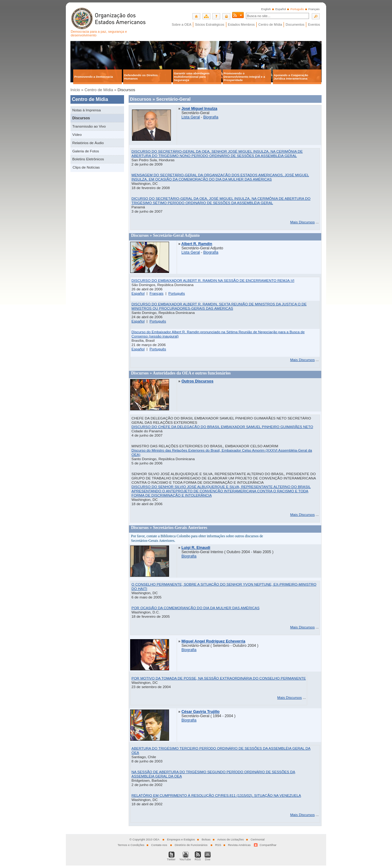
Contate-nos (159, 845)
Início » (77, 90)
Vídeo (77, 135)
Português (177, 293)
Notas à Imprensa (87, 110)
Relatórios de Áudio (88, 143)
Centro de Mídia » (100, 90)
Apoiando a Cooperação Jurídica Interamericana (291, 77)
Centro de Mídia (270, 24)
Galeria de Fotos (86, 151)
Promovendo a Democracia (93, 77)
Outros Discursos (197, 381)
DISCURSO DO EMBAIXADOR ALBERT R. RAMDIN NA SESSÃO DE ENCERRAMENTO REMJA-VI (213, 281)
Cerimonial (258, 839)
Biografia (211, 117)
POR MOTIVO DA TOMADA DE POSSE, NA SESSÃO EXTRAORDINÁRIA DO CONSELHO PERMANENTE (219, 678)
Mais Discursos (302, 222)
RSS (218, 845)
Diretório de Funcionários (191, 845)
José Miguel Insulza (199, 109)
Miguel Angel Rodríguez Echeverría (213, 641)
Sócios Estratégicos (210, 24)
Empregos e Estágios (181, 839)
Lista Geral (190, 117)
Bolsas (206, 839)
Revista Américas (239, 845)
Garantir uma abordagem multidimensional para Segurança (192, 77)
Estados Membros (241, 24)
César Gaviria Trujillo (200, 712)
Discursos (81, 118)
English (266, 9)
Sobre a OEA (182, 24)
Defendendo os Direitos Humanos (141, 77)
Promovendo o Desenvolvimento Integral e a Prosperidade (244, 77)
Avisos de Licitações (230, 839)
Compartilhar (268, 845)
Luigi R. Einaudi (196, 548)
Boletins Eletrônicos (88, 159)
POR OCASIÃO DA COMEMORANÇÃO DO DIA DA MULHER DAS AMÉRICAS (195, 608)
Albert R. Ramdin (197, 244)
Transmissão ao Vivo (89, 126)
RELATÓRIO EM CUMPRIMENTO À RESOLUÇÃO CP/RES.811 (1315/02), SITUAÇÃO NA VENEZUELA (216, 795)
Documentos (295, 24)
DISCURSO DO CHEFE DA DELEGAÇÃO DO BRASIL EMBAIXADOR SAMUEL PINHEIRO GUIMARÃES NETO (222, 427)
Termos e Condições (131, 845)
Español (281, 9)
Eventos (314, 24)
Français (314, 9)
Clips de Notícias (86, 167)
